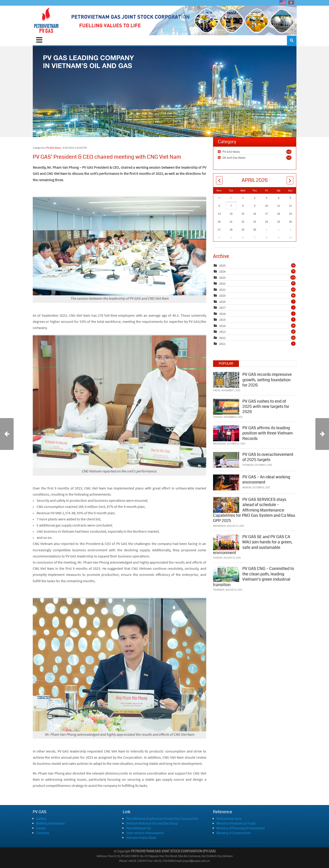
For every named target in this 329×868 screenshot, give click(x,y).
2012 (222, 338)
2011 (222, 344)
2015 (222, 320)
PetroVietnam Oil (139, 828)
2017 (222, 308)
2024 (222, 271)
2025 (222, 266)
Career (41, 828)
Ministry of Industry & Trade (236, 823)
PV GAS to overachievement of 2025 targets (268, 457)
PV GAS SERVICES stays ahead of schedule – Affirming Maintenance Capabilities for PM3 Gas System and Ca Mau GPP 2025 (254, 510)
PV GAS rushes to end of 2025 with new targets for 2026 (266, 407)
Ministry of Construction (234, 833)
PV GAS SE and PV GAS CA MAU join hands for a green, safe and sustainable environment (253, 545)
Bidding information (50, 823)
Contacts (43, 833)
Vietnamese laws (229, 819)
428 (289, 152)
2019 (222, 302)
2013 (222, 332)
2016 (222, 314)
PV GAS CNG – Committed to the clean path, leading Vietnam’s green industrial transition (254, 577)
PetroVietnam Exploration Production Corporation (162, 819)
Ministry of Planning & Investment (241, 828)
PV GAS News (54, 148)
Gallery (41, 819)
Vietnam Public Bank (141, 838)
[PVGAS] (46, 20)
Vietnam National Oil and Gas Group (152, 823)
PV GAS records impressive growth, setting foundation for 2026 (267, 380)
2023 (222, 278)
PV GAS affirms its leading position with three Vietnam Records (267, 433)
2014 (222, 326)
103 (289, 158)
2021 (222, 290)
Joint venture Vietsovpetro (145, 833)
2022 (222, 283)
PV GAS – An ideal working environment (266, 480)
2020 (222, 296)
